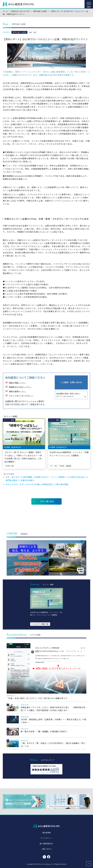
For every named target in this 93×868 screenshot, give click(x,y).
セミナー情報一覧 (40, 624)
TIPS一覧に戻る (47, 501)
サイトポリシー (46, 838)
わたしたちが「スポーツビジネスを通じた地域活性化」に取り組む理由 (37, 484)
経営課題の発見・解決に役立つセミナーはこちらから (68, 395)
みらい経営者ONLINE (19, 4)
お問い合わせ (47, 849)
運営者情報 (47, 833)
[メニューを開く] (89, 4)
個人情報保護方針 (46, 844)
